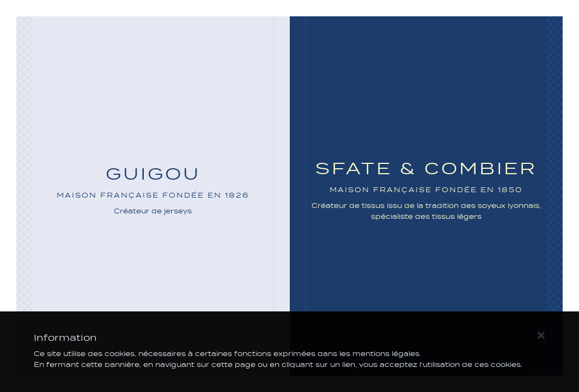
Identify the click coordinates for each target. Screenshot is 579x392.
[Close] (541, 334)
